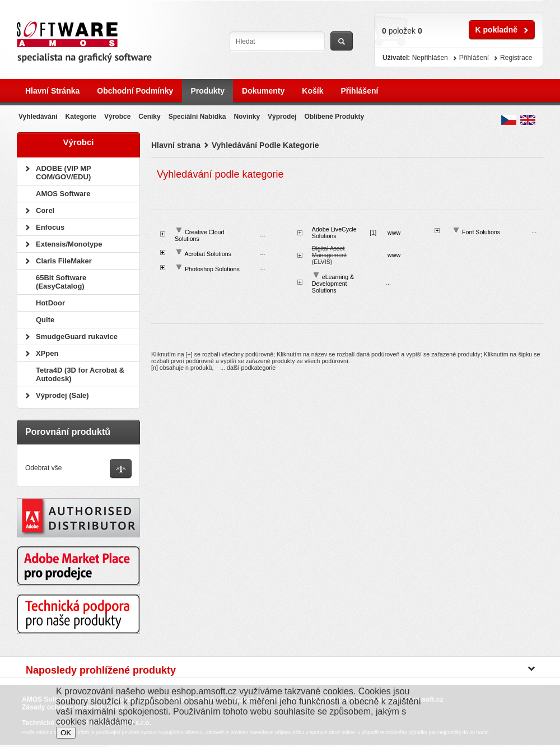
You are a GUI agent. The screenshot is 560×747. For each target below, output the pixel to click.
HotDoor (50, 303)
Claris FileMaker (64, 261)
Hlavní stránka (52, 91)
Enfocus (50, 227)
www (394, 233)
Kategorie (81, 117)
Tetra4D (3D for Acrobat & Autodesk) (80, 374)
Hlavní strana (176, 145)
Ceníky (149, 117)
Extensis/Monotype (69, 244)
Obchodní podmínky (135, 91)
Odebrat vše (43, 468)
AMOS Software (63, 194)
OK (66, 733)
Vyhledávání (38, 117)
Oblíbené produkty (334, 117)
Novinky (247, 117)
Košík (312, 91)
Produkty (207, 91)
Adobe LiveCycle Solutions (334, 233)
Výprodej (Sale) (62, 395)
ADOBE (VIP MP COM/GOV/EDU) (63, 173)
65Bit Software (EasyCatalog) (61, 282)
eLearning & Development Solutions (333, 284)
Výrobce (117, 117)
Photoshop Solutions (212, 269)
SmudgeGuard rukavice (77, 337)
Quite (45, 320)
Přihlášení (359, 91)
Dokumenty (263, 91)
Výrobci (78, 142)
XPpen (47, 353)
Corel (45, 210)
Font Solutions (481, 232)
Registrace (516, 58)
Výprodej (282, 117)
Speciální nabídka (197, 117)
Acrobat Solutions (208, 254)
